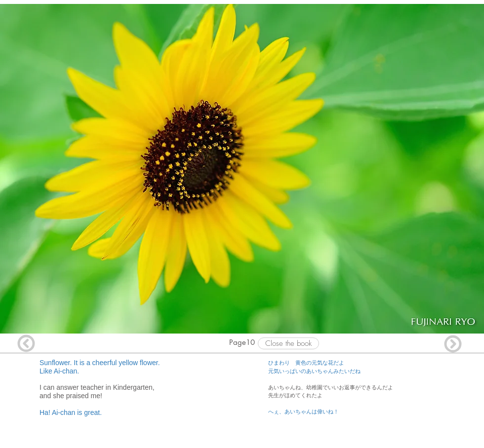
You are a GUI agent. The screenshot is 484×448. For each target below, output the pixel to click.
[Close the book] (288, 343)
